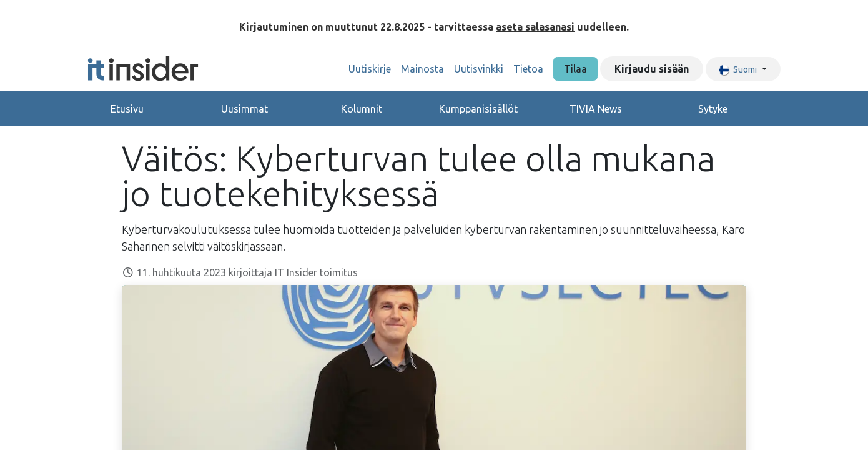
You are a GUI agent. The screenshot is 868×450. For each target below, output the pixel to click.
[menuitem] (370, 69)
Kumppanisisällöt (478, 109)
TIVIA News (596, 109)
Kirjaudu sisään (652, 69)
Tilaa (575, 69)
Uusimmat (244, 109)
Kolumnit (362, 109)
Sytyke (713, 109)
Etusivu (127, 109)
